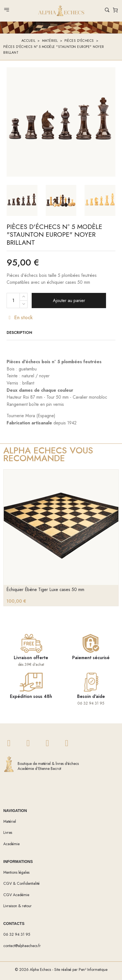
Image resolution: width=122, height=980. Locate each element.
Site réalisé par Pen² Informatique (81, 969)
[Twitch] (67, 743)
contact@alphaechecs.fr (22, 946)
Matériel (50, 41)
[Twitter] (9, 743)
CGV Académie (16, 895)
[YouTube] (47, 743)
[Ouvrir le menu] (7, 11)
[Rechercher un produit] (107, 11)
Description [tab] (19, 332)
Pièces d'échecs (79, 41)
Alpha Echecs (40, 969)
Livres (8, 832)
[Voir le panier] (115, 11)
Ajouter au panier (69, 301)
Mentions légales (16, 872)
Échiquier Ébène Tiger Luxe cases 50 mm (45, 590)
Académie (11, 844)
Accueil (29, 41)
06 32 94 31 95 (17, 934)
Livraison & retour (17, 906)
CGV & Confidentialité (21, 883)
